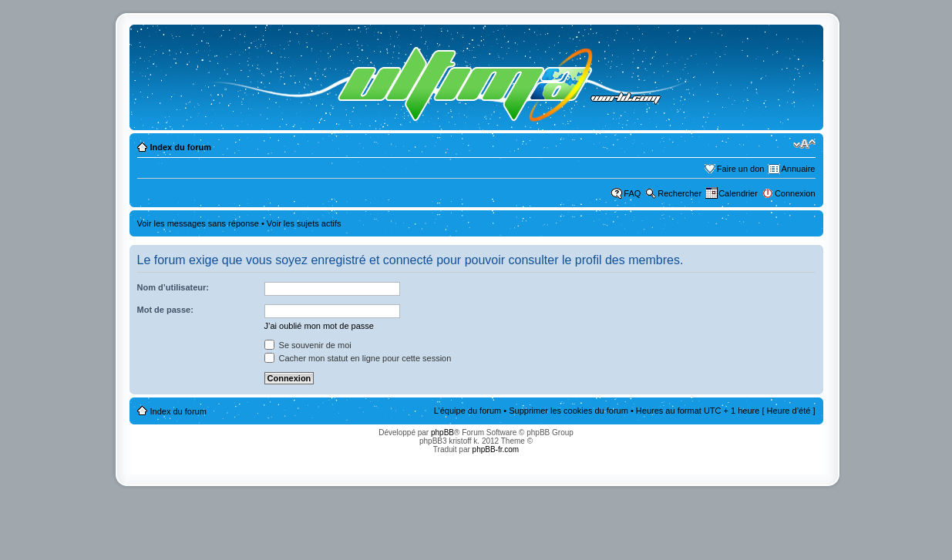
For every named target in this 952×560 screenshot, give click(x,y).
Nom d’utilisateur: (173, 287)
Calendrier (738, 193)
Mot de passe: (165, 310)
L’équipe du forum (468, 411)
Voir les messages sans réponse (198, 223)
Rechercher (680, 193)
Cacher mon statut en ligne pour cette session (358, 358)
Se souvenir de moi (308, 345)
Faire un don (741, 169)
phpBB (442, 433)
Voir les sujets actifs (304, 223)
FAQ (632, 193)
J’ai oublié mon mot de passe (319, 326)
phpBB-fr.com (496, 449)
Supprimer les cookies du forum (569, 411)
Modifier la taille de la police (804, 144)
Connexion (795, 193)
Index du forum (181, 147)
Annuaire (798, 169)
